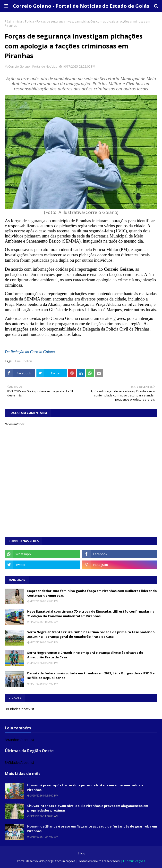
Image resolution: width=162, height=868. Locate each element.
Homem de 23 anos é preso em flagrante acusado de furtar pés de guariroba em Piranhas (92, 829)
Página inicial (14, 21)
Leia (18, 361)
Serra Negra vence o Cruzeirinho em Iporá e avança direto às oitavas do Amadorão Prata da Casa (85, 655)
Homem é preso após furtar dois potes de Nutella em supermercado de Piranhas (85, 788)
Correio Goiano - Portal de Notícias (33, 67)
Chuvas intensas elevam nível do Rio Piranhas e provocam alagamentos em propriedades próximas (88, 808)
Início (82, 853)
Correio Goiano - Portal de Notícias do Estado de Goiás (81, 6)
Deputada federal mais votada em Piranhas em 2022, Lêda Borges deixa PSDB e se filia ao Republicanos (91, 676)
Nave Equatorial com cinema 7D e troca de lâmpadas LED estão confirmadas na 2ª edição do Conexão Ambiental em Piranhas (91, 614)
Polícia (30, 21)
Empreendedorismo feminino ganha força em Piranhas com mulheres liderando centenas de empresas (92, 593)
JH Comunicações (63, 861)
